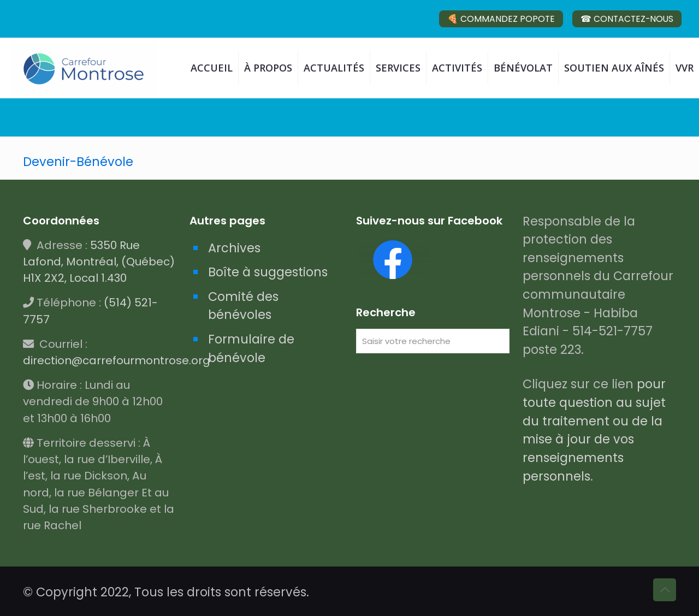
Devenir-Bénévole (78, 162)
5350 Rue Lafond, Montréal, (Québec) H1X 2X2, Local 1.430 (99, 262)
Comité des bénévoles (243, 306)
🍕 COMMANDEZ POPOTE (501, 19)
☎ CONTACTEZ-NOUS (627, 19)
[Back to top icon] (665, 590)
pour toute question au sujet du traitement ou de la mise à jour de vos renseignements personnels (594, 430)
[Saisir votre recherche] (433, 341)
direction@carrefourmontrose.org (117, 360)
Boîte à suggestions (268, 272)
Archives (234, 248)
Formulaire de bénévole (251, 348)
